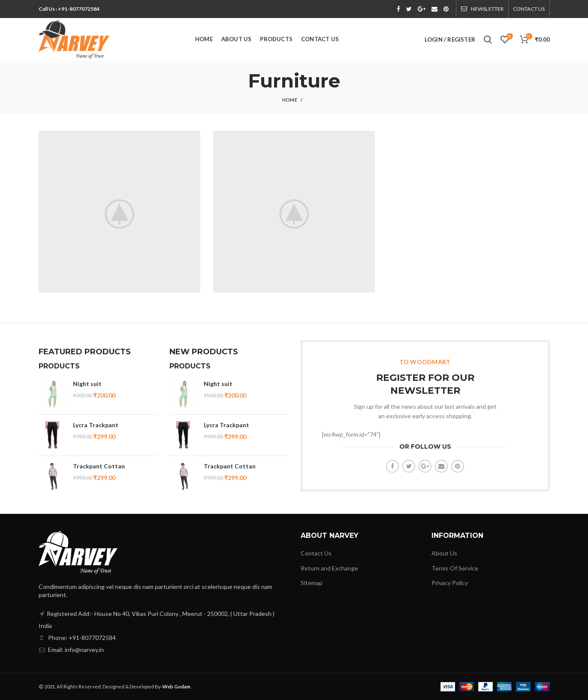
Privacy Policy (450, 583)
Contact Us (316, 553)
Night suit (87, 384)
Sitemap (312, 583)
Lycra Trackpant (96, 425)
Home (290, 100)
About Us (444, 553)
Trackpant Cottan (99, 466)
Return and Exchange (329, 568)
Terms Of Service (455, 568)
